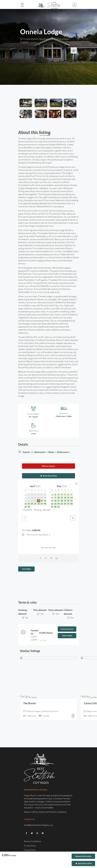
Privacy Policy (30, 846)
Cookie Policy (30, 850)
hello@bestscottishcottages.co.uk (38, 825)
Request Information (83, 856)
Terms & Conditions (32, 841)
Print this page (49, 547)
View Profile (67, 636)
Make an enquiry (48, 466)
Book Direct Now (49, 476)
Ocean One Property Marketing (53, 812)
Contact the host (67, 629)
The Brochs (30, 703)
